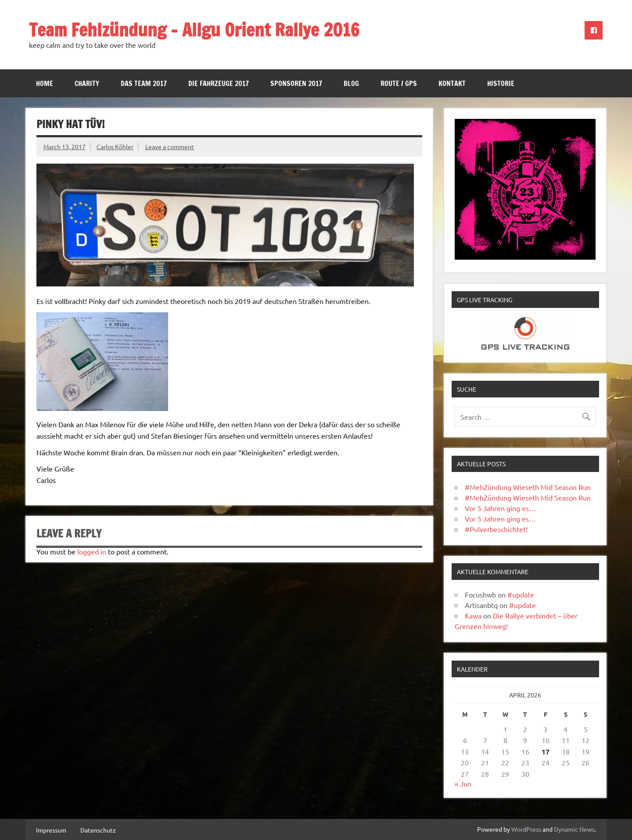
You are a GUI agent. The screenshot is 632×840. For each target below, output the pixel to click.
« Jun (463, 783)
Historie (501, 83)
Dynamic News (574, 829)
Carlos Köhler (115, 147)
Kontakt (452, 83)
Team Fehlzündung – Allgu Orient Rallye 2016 (194, 30)
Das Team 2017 (144, 83)
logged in (92, 551)
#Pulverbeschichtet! (496, 529)
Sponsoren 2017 (296, 83)
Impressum (51, 830)
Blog (351, 83)
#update (521, 594)
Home (45, 83)
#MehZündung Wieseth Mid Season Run (528, 487)
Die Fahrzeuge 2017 (219, 83)
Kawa (473, 615)
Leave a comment (170, 147)
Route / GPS (399, 83)
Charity (87, 83)
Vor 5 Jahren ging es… (500, 508)
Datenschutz (98, 830)
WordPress (526, 829)
